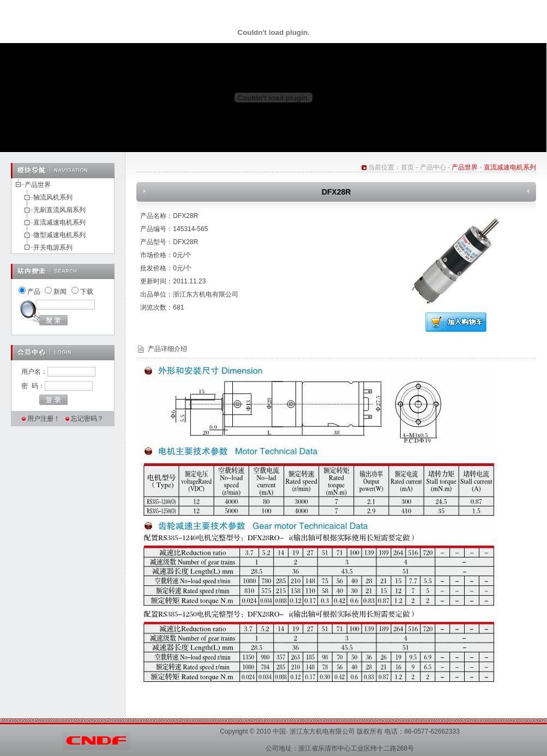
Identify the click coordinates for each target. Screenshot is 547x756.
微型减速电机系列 (59, 235)
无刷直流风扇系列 (59, 210)
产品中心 (433, 167)
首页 (407, 167)
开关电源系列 (53, 247)
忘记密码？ (87, 419)
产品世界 (38, 185)
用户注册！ (44, 419)
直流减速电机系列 (59, 222)
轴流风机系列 (53, 197)
